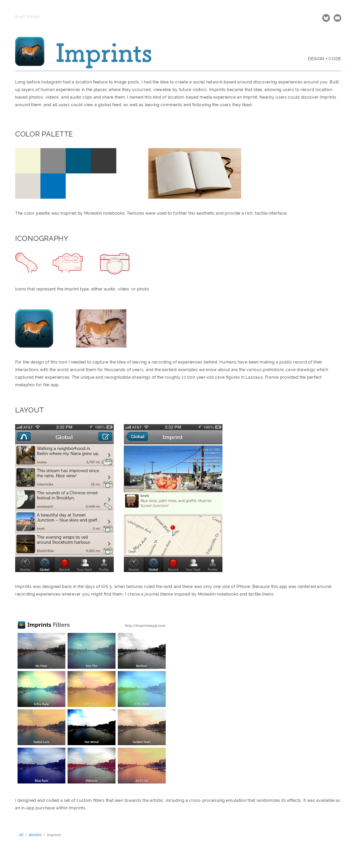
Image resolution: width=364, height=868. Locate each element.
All (21, 835)
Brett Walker (28, 17)
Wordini (35, 835)
